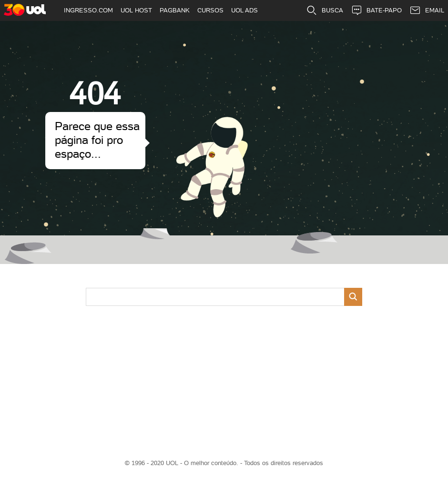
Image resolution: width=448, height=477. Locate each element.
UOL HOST (136, 10)
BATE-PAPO (376, 10)
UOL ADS (244, 10)
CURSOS (210, 10)
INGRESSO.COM (88, 10)
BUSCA (325, 10)
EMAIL (427, 10)
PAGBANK (175, 10)
